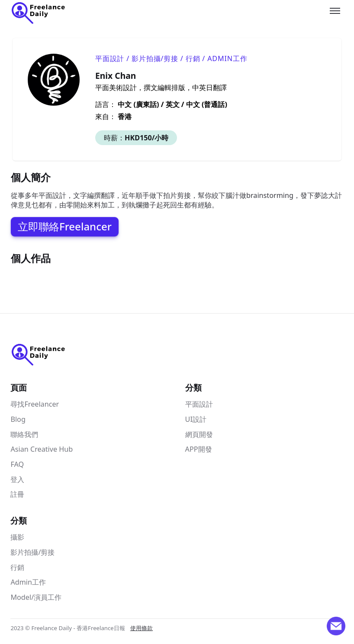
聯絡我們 (24, 434)
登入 (17, 479)
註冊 (17, 494)
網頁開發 (199, 434)
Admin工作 (28, 582)
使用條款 (142, 628)
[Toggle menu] (335, 11)
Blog (18, 419)
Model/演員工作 (36, 597)
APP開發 (199, 449)
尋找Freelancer (35, 404)
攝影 (17, 537)
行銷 (17, 567)
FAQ (17, 464)
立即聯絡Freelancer (65, 226)
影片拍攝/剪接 (32, 552)
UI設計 (196, 419)
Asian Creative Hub (42, 449)
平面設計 (199, 404)
